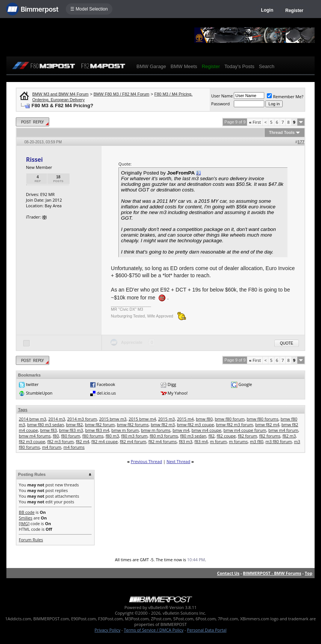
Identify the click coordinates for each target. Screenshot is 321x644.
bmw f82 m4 (267, 425)
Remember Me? (285, 96)
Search (267, 66)
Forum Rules (31, 540)
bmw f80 (204, 419)
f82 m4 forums (163, 441)
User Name (222, 96)
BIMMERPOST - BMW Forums (272, 573)
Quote (287, 343)
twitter (32, 384)
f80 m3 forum (134, 436)
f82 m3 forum (61, 441)
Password (221, 104)
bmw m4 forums (35, 436)
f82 (212, 436)
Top (309, 573)
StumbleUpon (39, 393)
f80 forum (70, 436)
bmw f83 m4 (97, 430)
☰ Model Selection (89, 9)
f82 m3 (289, 436)
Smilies (26, 518)
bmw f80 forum (229, 419)
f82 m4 (83, 441)
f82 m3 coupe (32, 441)
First (255, 122)
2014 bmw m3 (33, 419)
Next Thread (178, 461)
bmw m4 (181, 430)
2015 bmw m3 (113, 419)
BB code (27, 512)
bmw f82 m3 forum (235, 425)
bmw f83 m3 (71, 430)
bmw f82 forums (133, 425)
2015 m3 (167, 419)
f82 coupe (226, 436)
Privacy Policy (108, 630)
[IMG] (24, 523)
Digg (172, 384)
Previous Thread (146, 461)
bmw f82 (75, 425)
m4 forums (74, 447)
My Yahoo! (178, 393)
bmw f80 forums (262, 419)
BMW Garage (151, 66)
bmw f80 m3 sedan (45, 425)
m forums (238, 441)
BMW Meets (184, 66)
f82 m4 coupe (104, 441)
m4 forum (52, 447)
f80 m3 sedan (193, 436)
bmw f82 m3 (163, 425)
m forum (219, 441)
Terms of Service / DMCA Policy (154, 630)
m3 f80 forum (279, 441)
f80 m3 (112, 436)
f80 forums (93, 436)
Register (294, 11)
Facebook (106, 384)
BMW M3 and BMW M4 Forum (61, 94)
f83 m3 (186, 441)
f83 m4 (201, 441)
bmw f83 (49, 430)
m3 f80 (257, 441)
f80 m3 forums (164, 436)
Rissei (34, 159)
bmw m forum (125, 430)
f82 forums (270, 436)
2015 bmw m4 (142, 419)
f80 (56, 436)
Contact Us (229, 573)
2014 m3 (57, 419)
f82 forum (248, 436)
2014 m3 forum (82, 419)
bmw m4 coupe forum (245, 430)
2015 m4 (185, 419)
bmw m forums (156, 430)
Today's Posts (239, 66)
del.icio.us (106, 393)
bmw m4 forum (283, 430)
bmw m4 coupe (207, 430)
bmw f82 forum (100, 425)
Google (245, 384)
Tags (23, 410)
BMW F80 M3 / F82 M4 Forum (122, 94)
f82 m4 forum (133, 441)
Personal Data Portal (207, 630)
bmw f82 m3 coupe (195, 425)
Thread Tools (282, 132)
